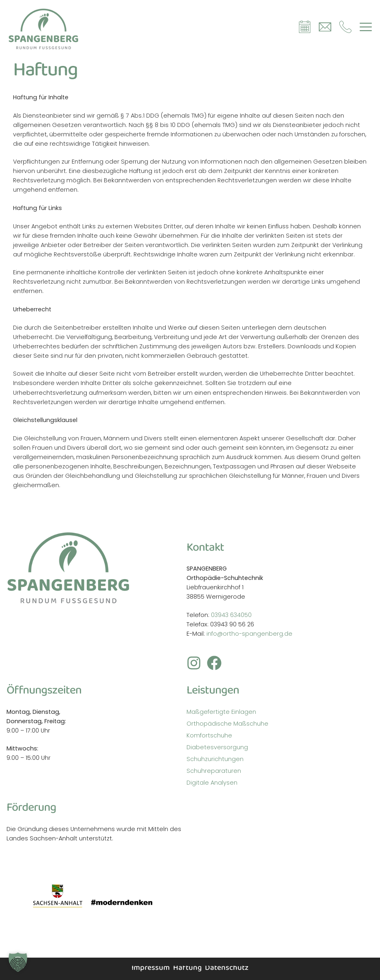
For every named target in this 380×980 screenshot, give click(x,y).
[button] (18, 962)
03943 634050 (231, 615)
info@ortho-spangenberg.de (249, 634)
